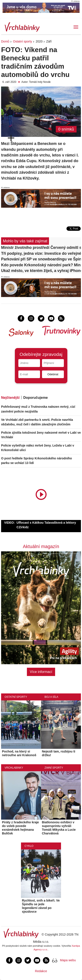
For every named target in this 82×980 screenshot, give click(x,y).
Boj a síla (51, 697)
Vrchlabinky (14, 768)
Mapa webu (68, 960)
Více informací (41, 672)
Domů (5, 41)
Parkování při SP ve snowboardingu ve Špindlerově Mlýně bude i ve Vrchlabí (41, 259)
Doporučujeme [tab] (35, 398)
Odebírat (53, 374)
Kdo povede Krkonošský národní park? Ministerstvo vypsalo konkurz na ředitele (41, 265)
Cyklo (29, 846)
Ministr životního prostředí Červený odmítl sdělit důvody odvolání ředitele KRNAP (41, 248)
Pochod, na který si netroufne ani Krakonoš (19, 753)
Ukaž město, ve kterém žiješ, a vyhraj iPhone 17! (41, 271)
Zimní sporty (54, 768)
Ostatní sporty (22, 41)
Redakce (41, 971)
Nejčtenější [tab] (10, 398)
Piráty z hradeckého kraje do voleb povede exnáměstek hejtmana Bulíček (20, 828)
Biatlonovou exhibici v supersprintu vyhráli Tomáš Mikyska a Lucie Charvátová (59, 828)
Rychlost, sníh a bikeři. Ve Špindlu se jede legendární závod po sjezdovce (41, 906)
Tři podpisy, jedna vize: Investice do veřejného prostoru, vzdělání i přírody (41, 253)
